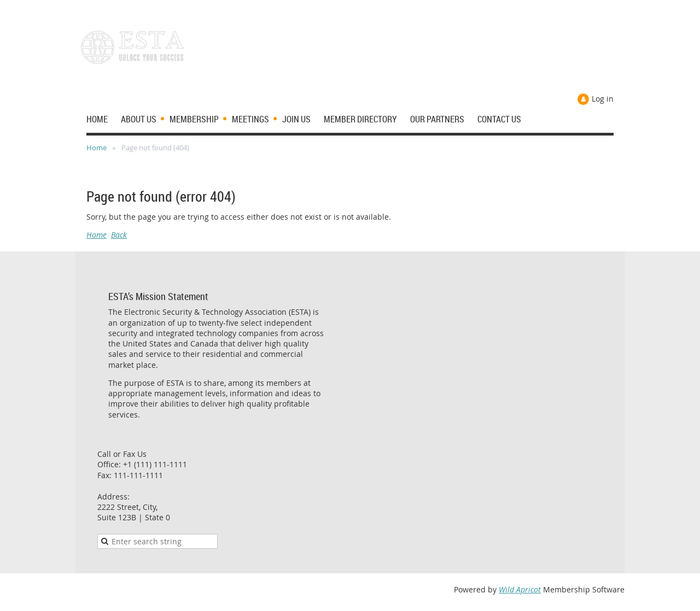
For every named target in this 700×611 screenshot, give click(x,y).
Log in (603, 99)
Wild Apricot (520, 589)
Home (97, 148)
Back (119, 235)
